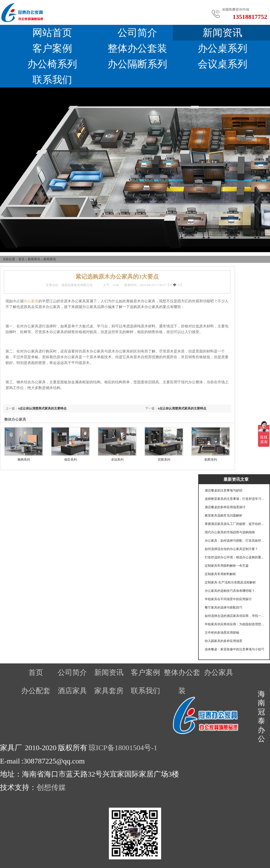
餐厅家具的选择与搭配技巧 (224, 607)
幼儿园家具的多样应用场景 (224, 641)
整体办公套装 (137, 48)
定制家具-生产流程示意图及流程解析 (230, 582)
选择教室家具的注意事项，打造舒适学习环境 (235, 499)
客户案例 (52, 48)
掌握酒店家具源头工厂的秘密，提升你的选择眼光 (235, 524)
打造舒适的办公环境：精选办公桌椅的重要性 (235, 557)
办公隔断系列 (137, 64)
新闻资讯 (34, 259)
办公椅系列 (52, 64)
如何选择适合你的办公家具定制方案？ (231, 549)
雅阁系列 (24, 460)
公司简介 (137, 33)
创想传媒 (51, 787)
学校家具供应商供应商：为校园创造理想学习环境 (235, 624)
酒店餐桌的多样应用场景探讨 (225, 507)
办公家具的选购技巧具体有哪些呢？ (230, 591)
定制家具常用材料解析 (220, 574)
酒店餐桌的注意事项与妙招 (224, 490)
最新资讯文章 (236, 479)
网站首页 (52, 33)
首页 (21, 259)
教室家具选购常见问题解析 (224, 516)
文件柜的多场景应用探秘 (222, 633)
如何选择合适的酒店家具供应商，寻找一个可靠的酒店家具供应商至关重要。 (235, 616)
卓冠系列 (117, 460)
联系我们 (52, 80)
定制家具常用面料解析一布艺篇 (227, 566)
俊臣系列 (71, 460)
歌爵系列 (211, 460)
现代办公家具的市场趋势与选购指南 (230, 532)
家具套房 (109, 691)
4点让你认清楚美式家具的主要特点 (182, 408)
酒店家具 (72, 691)
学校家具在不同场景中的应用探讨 (228, 599)
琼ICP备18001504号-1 (123, 748)
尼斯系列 (164, 460)
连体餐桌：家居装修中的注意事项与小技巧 (234, 649)
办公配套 (36, 691)
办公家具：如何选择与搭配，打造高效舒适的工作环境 (235, 541)
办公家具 (31, 301)
